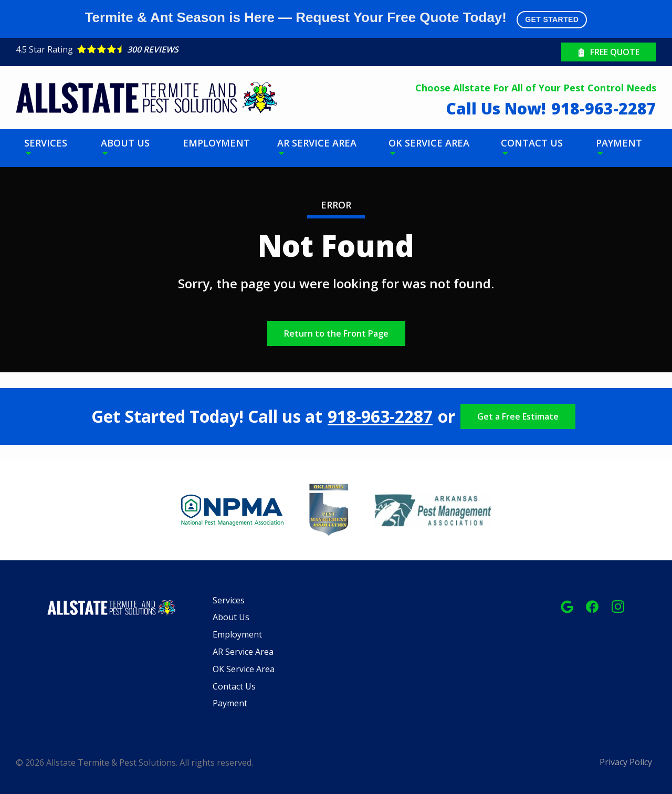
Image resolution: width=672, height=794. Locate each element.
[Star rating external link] (176, 49)
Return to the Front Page (336, 333)
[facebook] (592, 606)
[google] (567, 606)
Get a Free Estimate (518, 416)
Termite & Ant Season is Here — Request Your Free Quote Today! (336, 19)
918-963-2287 (380, 416)
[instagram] (618, 606)
